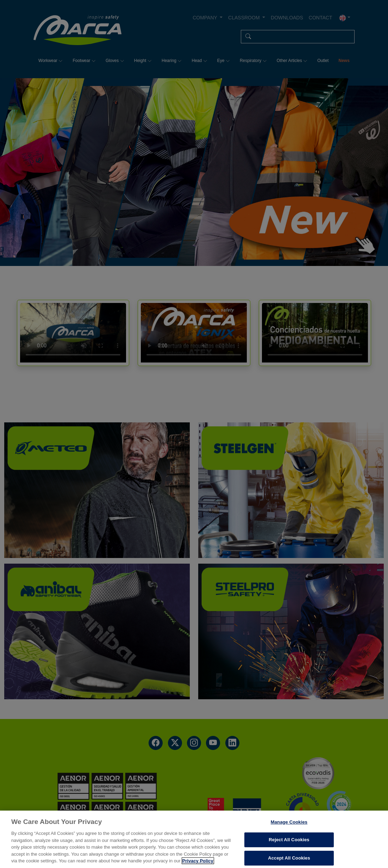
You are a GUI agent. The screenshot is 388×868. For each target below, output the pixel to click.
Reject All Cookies (289, 840)
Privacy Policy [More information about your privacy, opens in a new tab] (198, 861)
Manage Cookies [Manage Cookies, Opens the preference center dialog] (289, 822)
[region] (194, 839)
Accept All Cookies (289, 858)
